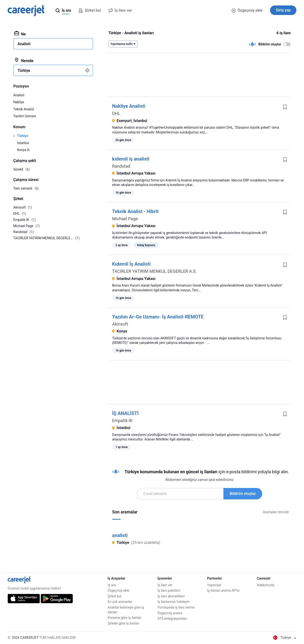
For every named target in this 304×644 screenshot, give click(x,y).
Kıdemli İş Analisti (131, 264)
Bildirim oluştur (243, 494)
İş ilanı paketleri (169, 590)
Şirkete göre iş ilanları (123, 623)
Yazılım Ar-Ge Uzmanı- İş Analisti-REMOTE (158, 317)
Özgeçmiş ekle (247, 10)
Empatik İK (122, 421)
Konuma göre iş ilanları (124, 618)
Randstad (121, 166)
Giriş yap (283, 10)
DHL (116, 113)
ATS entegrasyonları (172, 619)
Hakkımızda (265, 585)
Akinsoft (120, 324)
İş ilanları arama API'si (223, 590)
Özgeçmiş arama (170, 613)
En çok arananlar (120, 602)
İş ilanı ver (165, 585)
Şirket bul (114, 596)
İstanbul (23, 143)
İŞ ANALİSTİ (125, 413)
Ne (20, 34)
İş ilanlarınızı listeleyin (174, 602)
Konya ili (23, 150)
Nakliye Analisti (129, 106)
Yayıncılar (214, 585)
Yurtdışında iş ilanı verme (176, 607)
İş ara (112, 585)
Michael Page (125, 219)
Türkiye (23, 136)
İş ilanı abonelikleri (171, 596)
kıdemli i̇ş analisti (131, 159)
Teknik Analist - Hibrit (135, 211)
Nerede (24, 60)
